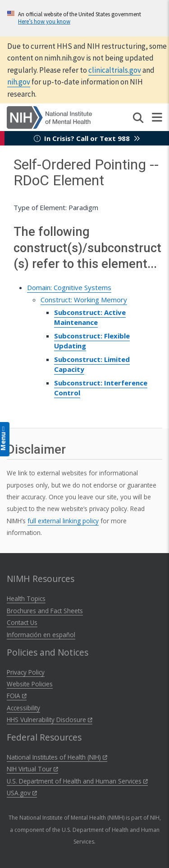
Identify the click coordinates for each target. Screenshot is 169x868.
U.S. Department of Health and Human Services (77, 781)
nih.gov (19, 82)
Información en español (41, 635)
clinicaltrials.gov (115, 70)
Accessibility (23, 708)
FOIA (17, 696)
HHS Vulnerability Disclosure (50, 720)
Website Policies (30, 684)
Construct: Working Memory (84, 300)
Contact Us (22, 622)
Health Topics (26, 598)
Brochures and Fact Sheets (45, 611)
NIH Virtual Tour (32, 769)
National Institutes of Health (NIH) (57, 757)
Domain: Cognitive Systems (69, 287)
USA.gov (22, 793)
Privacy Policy (26, 672)
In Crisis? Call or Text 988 (87, 138)
